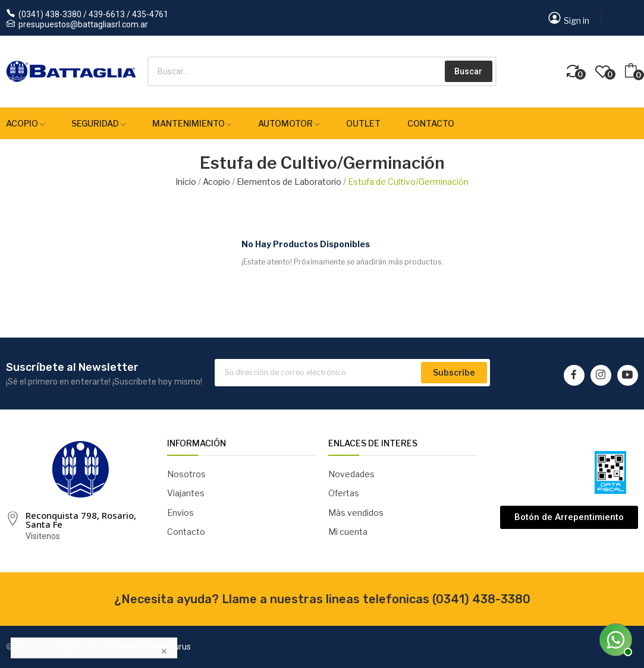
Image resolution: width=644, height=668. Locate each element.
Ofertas (344, 493)
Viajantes (186, 493)
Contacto (186, 532)
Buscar (468, 71)
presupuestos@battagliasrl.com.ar (83, 24)
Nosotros (186, 474)
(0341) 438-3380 (481, 599)
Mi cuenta (348, 532)
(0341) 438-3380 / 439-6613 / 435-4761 (93, 14)
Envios (180, 513)
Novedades (351, 474)
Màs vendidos (356, 513)
